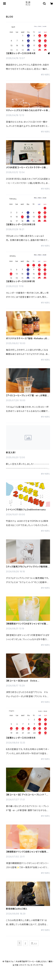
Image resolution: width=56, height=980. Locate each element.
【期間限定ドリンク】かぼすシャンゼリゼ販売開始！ (27, 624)
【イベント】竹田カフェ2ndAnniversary (26, 510)
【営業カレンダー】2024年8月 (21, 738)
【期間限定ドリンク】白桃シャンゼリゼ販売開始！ (27, 852)
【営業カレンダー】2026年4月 (21, 53)
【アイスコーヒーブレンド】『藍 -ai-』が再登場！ (26, 395)
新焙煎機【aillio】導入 (17, 909)
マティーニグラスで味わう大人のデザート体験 (27, 110)
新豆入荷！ (11, 453)
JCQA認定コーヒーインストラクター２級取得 (27, 167)
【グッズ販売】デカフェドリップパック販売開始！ (27, 567)
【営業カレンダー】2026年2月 (21, 224)
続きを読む (46, 75)
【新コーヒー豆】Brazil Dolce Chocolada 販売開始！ (22, 681)
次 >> (34, 943)
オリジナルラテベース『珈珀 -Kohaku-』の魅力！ (28, 338)
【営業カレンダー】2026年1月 (20, 281)
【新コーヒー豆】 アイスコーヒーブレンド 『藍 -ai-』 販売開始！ (28, 795)
